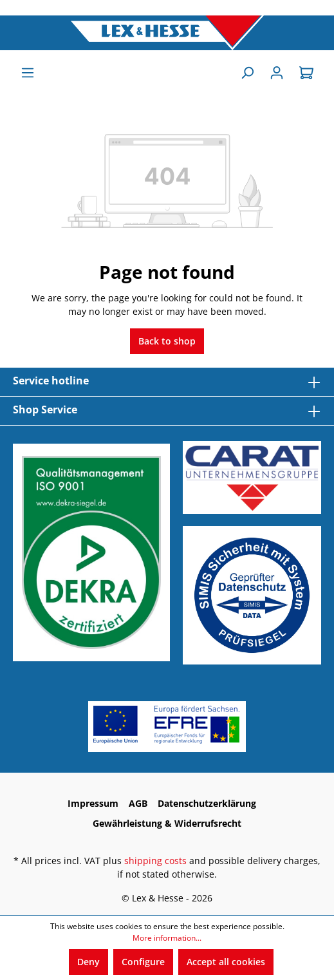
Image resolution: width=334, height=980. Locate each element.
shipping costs (155, 861)
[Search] (247, 73)
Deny (88, 962)
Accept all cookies (226, 962)
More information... (167, 938)
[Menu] (28, 73)
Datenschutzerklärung (207, 803)
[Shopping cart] (306, 73)
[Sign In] (277, 73)
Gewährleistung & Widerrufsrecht (167, 823)
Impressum (93, 803)
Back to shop (167, 341)
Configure (143, 962)
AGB (138, 803)
